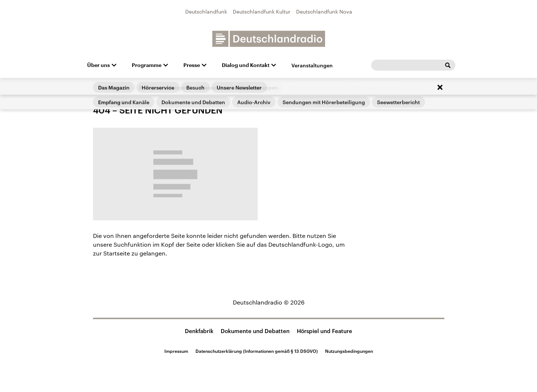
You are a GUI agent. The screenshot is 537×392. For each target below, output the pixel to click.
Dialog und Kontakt (246, 65)
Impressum (176, 351)
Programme (147, 65)
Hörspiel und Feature (325, 331)
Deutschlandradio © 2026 (269, 302)
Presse (192, 65)
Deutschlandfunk (206, 12)
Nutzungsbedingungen (349, 351)
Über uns (98, 65)
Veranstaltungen (312, 65)
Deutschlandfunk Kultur (262, 12)
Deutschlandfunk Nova (324, 12)
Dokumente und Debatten (255, 331)
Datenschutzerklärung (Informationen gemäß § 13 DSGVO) (257, 351)
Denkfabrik (199, 331)
